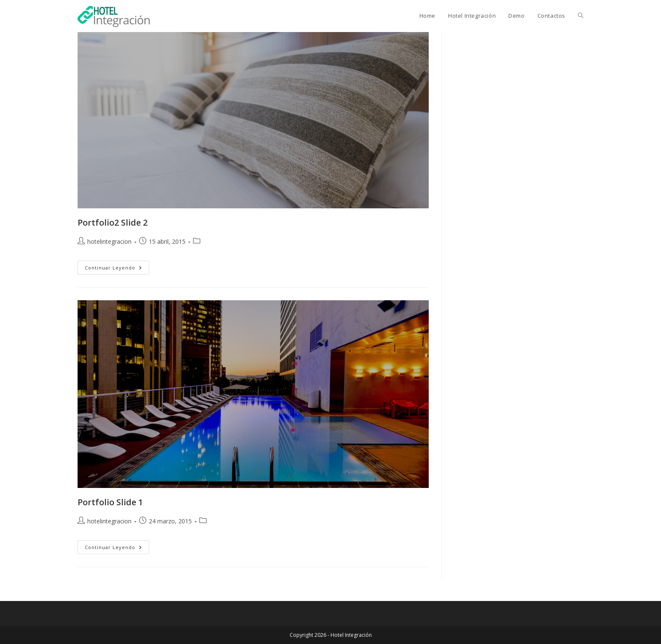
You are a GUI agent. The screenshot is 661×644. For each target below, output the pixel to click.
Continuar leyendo (117, 269)
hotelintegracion (109, 241)
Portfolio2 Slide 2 (113, 222)
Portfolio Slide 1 (110, 502)
